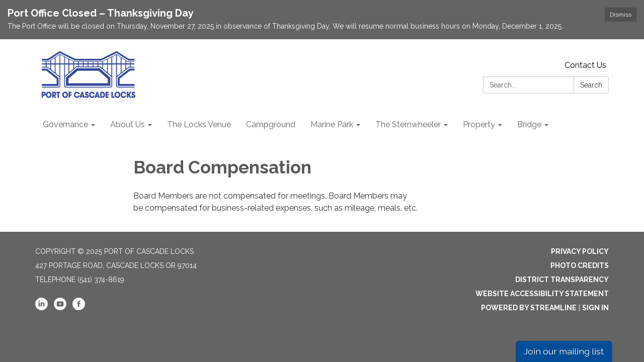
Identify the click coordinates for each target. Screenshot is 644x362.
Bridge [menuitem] (529, 124)
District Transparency (562, 280)
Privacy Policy (580, 251)
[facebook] (79, 308)
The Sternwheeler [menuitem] (408, 124)
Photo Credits (580, 265)
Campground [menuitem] (271, 124)
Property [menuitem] (479, 124)
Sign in (595, 308)
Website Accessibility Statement (542, 294)
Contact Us (585, 65)
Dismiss (621, 15)
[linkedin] (42, 308)
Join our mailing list (564, 351)
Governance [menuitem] (65, 124)
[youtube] (60, 308)
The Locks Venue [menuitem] (199, 124)
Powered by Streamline (529, 308)
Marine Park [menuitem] (332, 124)
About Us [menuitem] (128, 124)
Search (591, 85)
